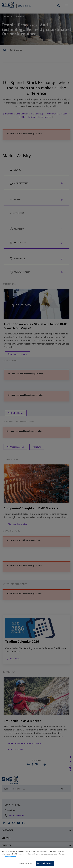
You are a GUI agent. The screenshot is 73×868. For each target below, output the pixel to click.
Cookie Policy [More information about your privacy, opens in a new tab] (11, 856)
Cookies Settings (25, 863)
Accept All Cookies (45, 863)
